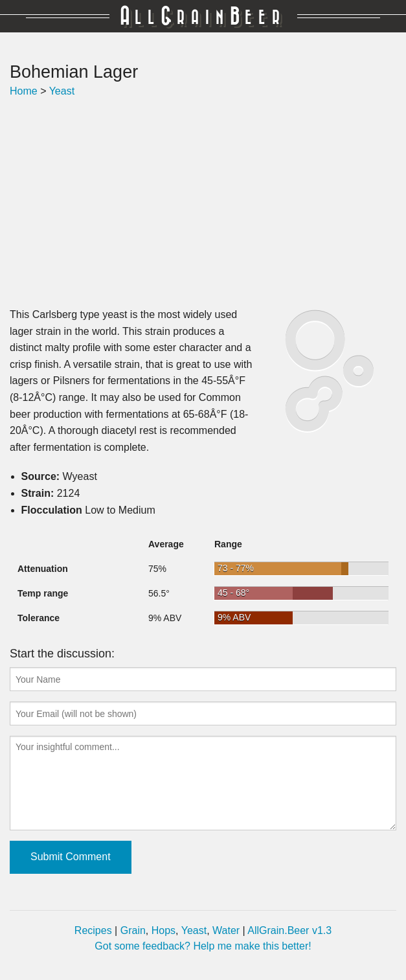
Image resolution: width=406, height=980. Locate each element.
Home (24, 91)
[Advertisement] (203, 203)
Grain (133, 930)
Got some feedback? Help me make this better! (203, 946)
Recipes (93, 930)
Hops (164, 930)
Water (226, 930)
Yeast (62, 91)
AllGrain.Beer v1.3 (289, 930)
